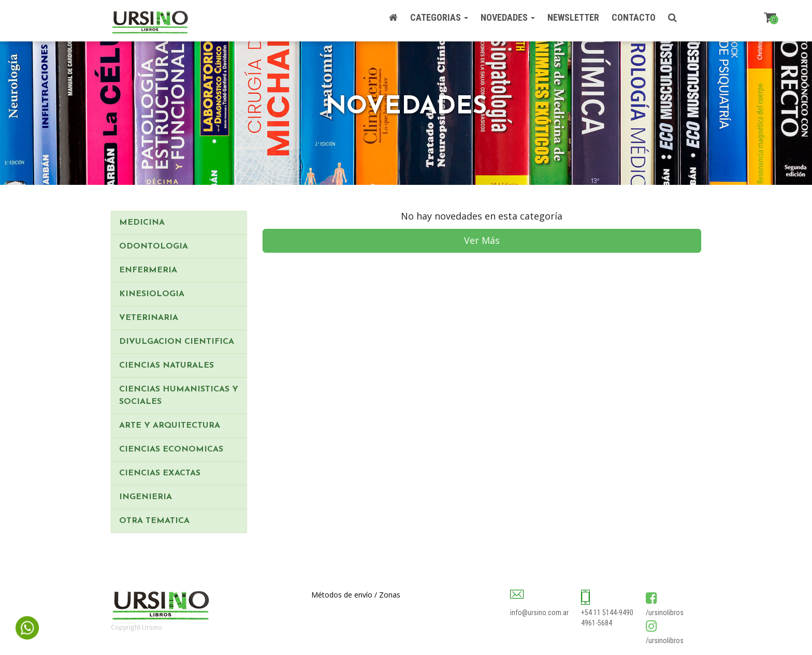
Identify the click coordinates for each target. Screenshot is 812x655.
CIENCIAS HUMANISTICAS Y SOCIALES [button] (179, 396)
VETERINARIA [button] (149, 318)
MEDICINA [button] (142, 223)
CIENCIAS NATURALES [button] (166, 366)
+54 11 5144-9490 (607, 613)
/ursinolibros (665, 613)
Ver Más (482, 240)
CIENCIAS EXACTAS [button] (160, 473)
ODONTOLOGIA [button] (154, 246)
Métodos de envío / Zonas (356, 595)
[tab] (179, 223)
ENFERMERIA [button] (148, 270)
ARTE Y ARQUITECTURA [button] (170, 426)
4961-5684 (597, 623)
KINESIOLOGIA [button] (152, 294)
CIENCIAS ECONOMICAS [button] (171, 449)
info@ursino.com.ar (539, 613)
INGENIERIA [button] (146, 497)
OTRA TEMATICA (154, 521)
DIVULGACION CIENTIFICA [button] (177, 342)
